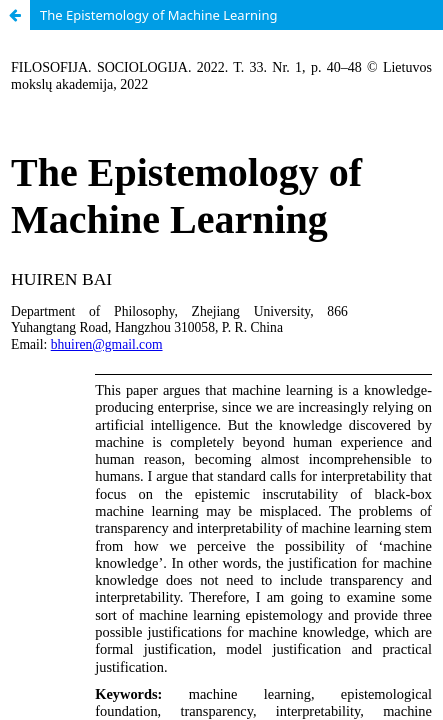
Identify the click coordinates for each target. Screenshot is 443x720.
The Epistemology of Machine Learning (158, 15)
